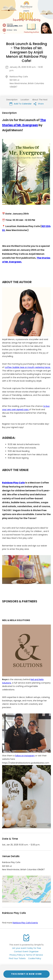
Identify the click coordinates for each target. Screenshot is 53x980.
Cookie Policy (35, 958)
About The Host (40, 100)
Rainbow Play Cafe (13, 483)
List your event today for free (27, 948)
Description (12, 100)
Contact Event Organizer (26, 951)
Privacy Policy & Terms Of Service (26, 955)
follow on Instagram (25, 756)
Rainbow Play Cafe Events (25, 923)
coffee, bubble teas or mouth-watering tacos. (28, 367)
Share (39, 104)
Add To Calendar (21, 104)
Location (25, 100)
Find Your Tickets (17, 958)
